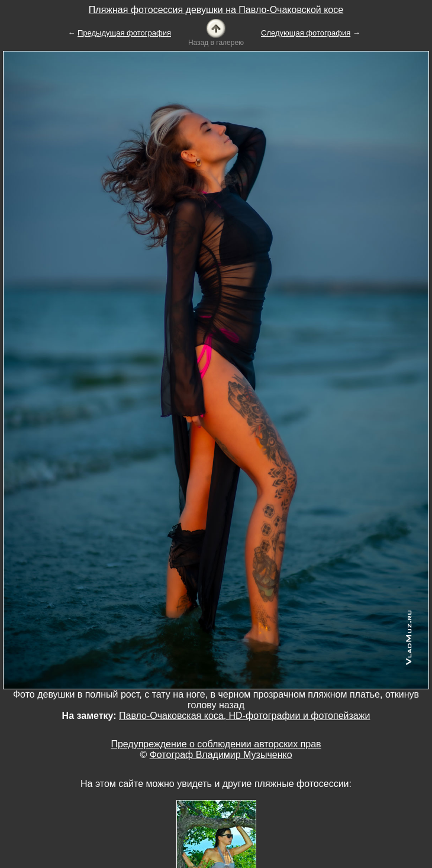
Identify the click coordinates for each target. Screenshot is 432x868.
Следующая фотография (306, 33)
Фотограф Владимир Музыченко (221, 755)
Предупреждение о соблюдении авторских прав (216, 744)
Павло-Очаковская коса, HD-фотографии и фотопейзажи (244, 716)
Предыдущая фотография (124, 33)
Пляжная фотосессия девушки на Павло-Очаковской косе (216, 10)
